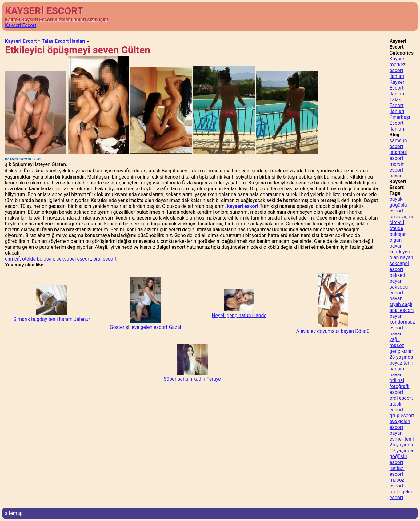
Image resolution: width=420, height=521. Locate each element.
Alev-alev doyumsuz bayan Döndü (333, 331)
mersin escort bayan (397, 170)
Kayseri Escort (21, 25)
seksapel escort (74, 259)
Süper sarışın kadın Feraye (192, 379)
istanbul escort (398, 155)
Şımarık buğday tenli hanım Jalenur (52, 319)
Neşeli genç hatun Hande (239, 315)
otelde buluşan (38, 259)
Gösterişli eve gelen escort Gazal (146, 327)
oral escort (105, 259)
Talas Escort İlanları (63, 41)
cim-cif (12, 259)
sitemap (14, 513)
